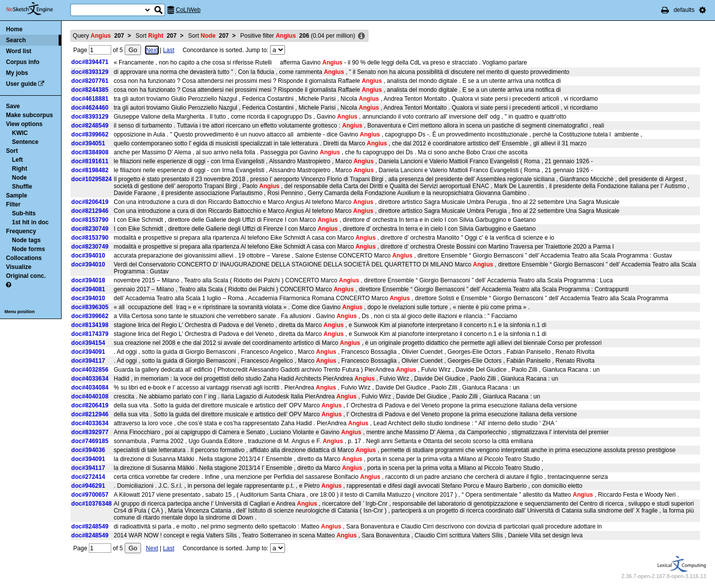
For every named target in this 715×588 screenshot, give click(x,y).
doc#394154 (88, 343)
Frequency (21, 231)
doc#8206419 (90, 202)
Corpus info (23, 62)
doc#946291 (88, 486)
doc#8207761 (90, 81)
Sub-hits (24, 213)
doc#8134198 (90, 325)
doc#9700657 (90, 495)
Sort (12, 151)
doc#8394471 (90, 62)
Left (17, 160)
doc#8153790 (90, 220)
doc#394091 (88, 352)
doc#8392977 (90, 432)
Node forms (29, 249)
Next (152, 50)
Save (13, 106)
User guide (21, 84)
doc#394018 (88, 280)
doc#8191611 (90, 161)
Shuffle (22, 187)
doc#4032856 (90, 370)
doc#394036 (88, 450)
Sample (17, 196)
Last (169, 50)
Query (99, 36)
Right (20, 169)
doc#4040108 (90, 396)
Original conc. (26, 276)
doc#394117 (88, 361)
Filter (13, 204)
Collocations (24, 258)
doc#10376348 (92, 504)
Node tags (26, 240)
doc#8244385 (90, 90)
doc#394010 (88, 256)
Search (16, 40)
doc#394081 (88, 289)
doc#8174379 (90, 334)
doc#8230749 (90, 229)
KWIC (20, 133)
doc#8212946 (90, 211)
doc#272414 (88, 477)
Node (19, 178)
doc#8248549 (90, 126)
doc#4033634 (90, 379)
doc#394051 (88, 143)
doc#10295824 (92, 179)
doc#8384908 (90, 152)
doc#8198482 (90, 170)
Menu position (20, 312)
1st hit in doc (30, 222)
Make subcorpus (30, 115)
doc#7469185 (90, 441)
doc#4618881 (90, 99)
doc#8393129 (90, 72)
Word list (19, 51)
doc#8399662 (90, 134)
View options (24, 124)
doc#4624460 (90, 108)
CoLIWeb (188, 10)
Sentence (25, 142)
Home (14, 29)
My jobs (17, 73)
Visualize (19, 267)
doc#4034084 (90, 388)
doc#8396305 (90, 307)
